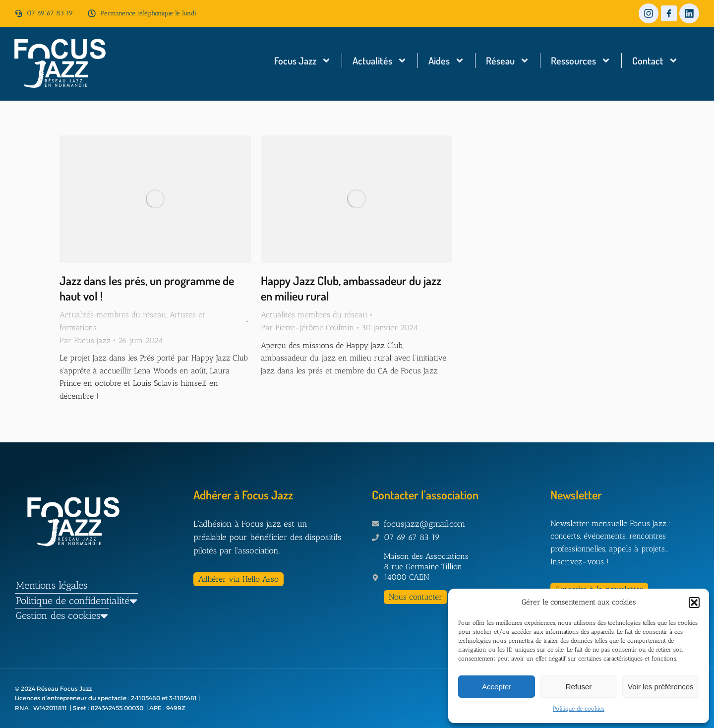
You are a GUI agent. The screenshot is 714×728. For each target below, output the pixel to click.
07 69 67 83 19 (50, 13)
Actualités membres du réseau (113, 315)
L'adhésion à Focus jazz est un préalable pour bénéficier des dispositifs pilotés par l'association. (267, 537)
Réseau (508, 61)
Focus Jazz (303, 61)
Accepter (497, 687)
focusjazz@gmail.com (424, 524)
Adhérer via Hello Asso (238, 579)
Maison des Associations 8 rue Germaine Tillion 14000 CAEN (426, 567)
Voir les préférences (661, 687)
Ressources (581, 61)
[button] (694, 603)
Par (85, 340)
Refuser (579, 687)
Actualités (380, 61)
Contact (655, 61)
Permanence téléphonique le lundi (149, 13)
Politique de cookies (579, 709)
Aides (446, 61)
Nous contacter (416, 597)
